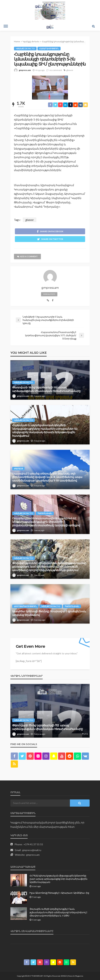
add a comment (27, 256)
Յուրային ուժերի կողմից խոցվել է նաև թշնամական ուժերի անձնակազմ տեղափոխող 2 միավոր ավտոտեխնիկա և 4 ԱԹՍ (58, 912)
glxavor (70, 70)
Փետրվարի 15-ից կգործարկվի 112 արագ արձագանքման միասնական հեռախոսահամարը (46, 389)
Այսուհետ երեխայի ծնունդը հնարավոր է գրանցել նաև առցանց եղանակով (49, 613)
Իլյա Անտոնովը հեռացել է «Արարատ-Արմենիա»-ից (59, 893)
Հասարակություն (49, 48)
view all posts (49, 294)
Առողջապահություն (25, 606)
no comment (56, 70)
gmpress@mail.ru (32, 850)
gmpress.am (25, 70)
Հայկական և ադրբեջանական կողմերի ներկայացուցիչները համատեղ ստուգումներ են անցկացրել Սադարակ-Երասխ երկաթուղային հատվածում (45, 431)
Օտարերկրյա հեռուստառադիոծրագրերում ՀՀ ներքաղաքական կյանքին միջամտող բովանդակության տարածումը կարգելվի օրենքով (46, 522)
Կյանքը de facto (25, 48)
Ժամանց (18, 469)
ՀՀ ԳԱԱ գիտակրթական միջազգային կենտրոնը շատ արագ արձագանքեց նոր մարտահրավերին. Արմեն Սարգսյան (59, 879)
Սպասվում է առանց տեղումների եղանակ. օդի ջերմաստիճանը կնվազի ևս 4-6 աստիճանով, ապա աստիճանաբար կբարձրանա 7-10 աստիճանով (47, 477)
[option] (50, 711)
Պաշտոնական (45, 513)
